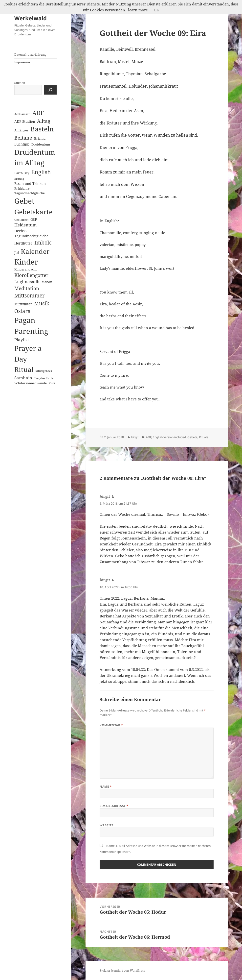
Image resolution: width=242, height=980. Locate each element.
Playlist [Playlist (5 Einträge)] (22, 340)
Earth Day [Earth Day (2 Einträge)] (22, 173)
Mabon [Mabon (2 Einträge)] (47, 282)
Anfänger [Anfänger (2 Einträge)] (21, 130)
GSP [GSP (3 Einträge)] (34, 219)
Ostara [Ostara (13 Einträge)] (22, 311)
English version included (169, 437)
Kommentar (111, 725)
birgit (135, 437)
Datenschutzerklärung (30, 55)
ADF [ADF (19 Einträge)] (38, 113)
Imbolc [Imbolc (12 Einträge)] (43, 243)
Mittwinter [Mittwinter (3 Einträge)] (23, 304)
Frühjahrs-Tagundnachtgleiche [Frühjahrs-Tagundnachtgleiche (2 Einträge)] (30, 191)
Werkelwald (31, 18)
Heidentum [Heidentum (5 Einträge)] (25, 225)
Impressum (22, 62)
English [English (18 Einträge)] (41, 172)
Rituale (204, 437)
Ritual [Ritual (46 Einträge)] (24, 369)
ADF (149, 437)
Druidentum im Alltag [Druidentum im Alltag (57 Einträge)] (35, 157)
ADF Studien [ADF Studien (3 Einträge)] (25, 121)
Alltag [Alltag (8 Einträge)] (44, 121)
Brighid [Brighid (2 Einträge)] (40, 138)
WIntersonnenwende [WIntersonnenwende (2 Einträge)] (31, 383)
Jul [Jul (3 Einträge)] (17, 253)
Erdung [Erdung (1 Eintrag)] (19, 179)
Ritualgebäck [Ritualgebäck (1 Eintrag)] (44, 371)
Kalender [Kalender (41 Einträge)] (35, 251)
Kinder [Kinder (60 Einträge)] (26, 262)
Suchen (20, 83)
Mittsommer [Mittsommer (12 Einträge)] (30, 295)
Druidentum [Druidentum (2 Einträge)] (41, 144)
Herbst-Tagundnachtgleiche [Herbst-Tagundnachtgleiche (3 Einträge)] (31, 233)
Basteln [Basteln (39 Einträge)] (42, 129)
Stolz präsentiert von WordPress (122, 970)
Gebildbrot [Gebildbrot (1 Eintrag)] (21, 220)
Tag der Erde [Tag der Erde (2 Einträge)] (44, 378)
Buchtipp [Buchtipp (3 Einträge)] (22, 144)
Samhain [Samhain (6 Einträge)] (23, 378)
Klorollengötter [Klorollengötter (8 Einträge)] (31, 275)
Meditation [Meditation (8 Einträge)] (27, 288)
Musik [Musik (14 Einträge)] (42, 303)
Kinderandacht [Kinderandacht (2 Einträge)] (26, 269)
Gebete (192, 437)
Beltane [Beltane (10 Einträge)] (23, 138)
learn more (138, 10)
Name (106, 787)
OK (156, 10)
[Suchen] (50, 90)
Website (107, 825)
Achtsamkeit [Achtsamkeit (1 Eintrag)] (22, 114)
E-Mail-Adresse (114, 806)
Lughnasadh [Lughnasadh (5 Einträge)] (27, 282)
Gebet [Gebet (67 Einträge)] (24, 201)
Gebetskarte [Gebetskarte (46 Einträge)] (33, 212)
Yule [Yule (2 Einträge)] (52, 383)
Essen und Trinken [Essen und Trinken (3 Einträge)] (30, 184)
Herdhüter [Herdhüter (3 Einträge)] (23, 243)
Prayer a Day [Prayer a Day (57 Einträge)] (28, 354)
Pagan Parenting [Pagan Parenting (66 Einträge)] (31, 326)
